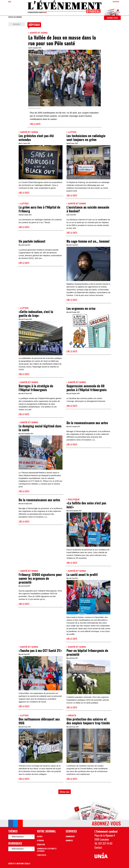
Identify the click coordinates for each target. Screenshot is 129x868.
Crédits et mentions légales (19, 864)
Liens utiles (42, 855)
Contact (98, 847)
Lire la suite (35, 124)
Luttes (72, 132)
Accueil (40, 836)
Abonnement (70, 836)
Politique (74, 499)
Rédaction (41, 845)
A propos (40, 841)
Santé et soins (39, 33)
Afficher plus (65, 792)
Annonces (69, 841)
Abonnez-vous (112, 18)
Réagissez (17, 24)
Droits (72, 715)
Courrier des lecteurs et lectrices (47, 850)
